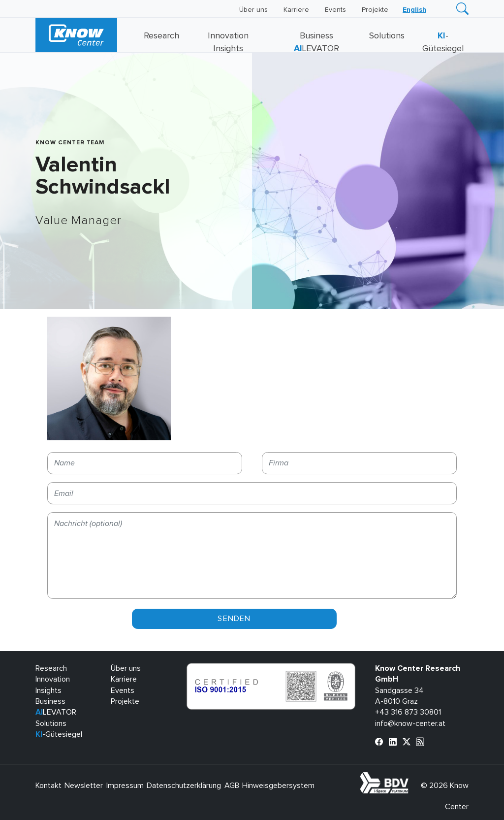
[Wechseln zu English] (414, 10)
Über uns (253, 10)
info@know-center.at (410, 723)
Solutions (387, 36)
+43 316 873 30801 (408, 712)
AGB (232, 786)
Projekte (375, 10)
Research (161, 36)
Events (335, 10)
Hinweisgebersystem (278, 786)
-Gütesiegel (59, 734)
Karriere (296, 10)
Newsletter (84, 786)
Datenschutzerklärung (184, 786)
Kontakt (48, 786)
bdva (410, 778)
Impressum (125, 786)
